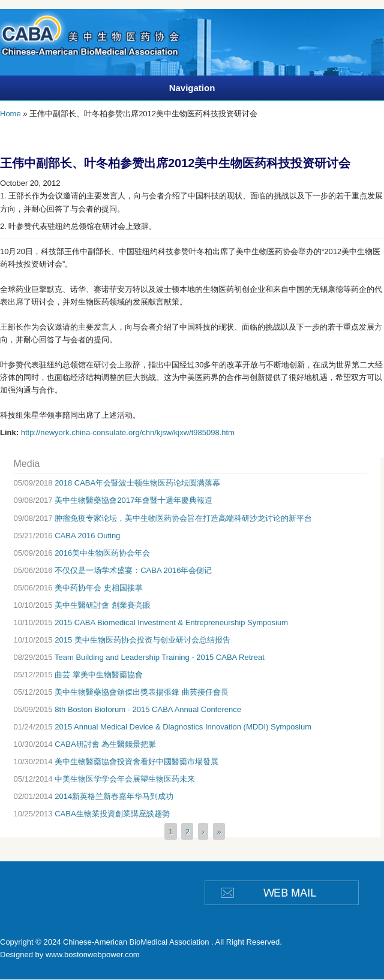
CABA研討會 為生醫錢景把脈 (105, 744)
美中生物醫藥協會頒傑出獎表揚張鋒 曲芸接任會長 (142, 692)
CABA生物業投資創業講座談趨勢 (112, 814)
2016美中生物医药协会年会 (102, 553)
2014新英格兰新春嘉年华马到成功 (114, 796)
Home (10, 114)
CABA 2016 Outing (87, 536)
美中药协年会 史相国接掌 (99, 588)
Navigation (192, 88)
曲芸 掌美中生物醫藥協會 (99, 675)
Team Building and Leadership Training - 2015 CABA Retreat (160, 657)
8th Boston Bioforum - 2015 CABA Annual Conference (148, 709)
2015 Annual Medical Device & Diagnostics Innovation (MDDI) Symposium (183, 727)
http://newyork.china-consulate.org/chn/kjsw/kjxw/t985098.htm (128, 432)
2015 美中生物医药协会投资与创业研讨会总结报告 (142, 640)
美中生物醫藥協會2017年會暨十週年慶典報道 (133, 500)
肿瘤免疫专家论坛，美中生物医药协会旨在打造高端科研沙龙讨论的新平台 (183, 518)
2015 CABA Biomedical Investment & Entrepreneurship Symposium (171, 622)
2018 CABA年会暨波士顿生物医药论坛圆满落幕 (137, 483)
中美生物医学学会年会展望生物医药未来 (125, 779)
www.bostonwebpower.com (93, 955)
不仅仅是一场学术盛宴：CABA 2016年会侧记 (133, 570)
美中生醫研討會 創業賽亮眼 (103, 605)
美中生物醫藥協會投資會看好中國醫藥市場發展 (136, 762)
